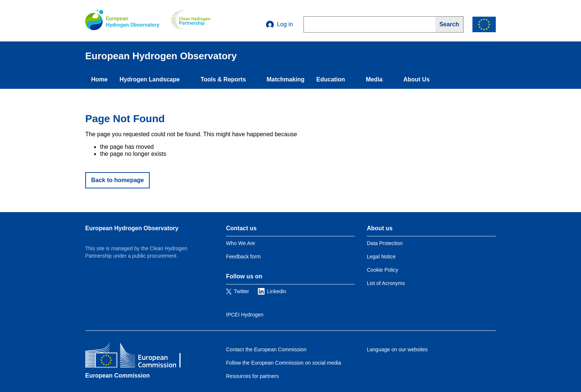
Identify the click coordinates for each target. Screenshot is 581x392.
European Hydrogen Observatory (132, 228)
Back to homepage (117, 180)
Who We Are (240, 243)
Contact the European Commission (266, 349)
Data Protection (385, 243)
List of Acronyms (386, 283)
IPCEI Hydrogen (245, 315)
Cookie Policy (383, 270)
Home (99, 79)
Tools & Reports (223, 79)
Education (331, 79)
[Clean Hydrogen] (191, 21)
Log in (280, 24)
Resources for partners (252, 376)
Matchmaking (286, 79)
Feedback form (243, 257)
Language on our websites (397, 349)
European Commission (117, 376)
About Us (416, 79)
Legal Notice (381, 257)
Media (374, 79)
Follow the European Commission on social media (283, 363)
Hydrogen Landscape (150, 79)
